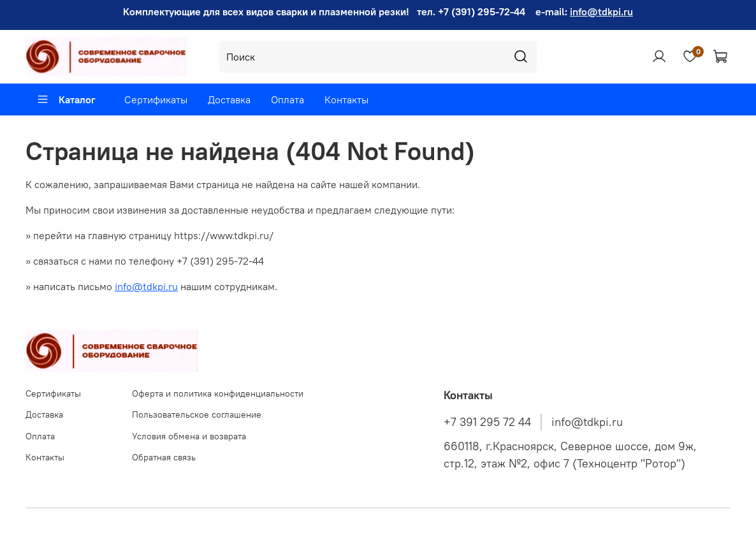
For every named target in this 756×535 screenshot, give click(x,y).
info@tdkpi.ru (601, 11)
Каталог (66, 99)
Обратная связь (164, 457)
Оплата (287, 99)
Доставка (229, 99)
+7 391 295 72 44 (487, 422)
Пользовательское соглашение (197, 414)
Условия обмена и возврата (189, 436)
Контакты (346, 99)
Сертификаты (156, 99)
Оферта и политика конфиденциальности (218, 393)
